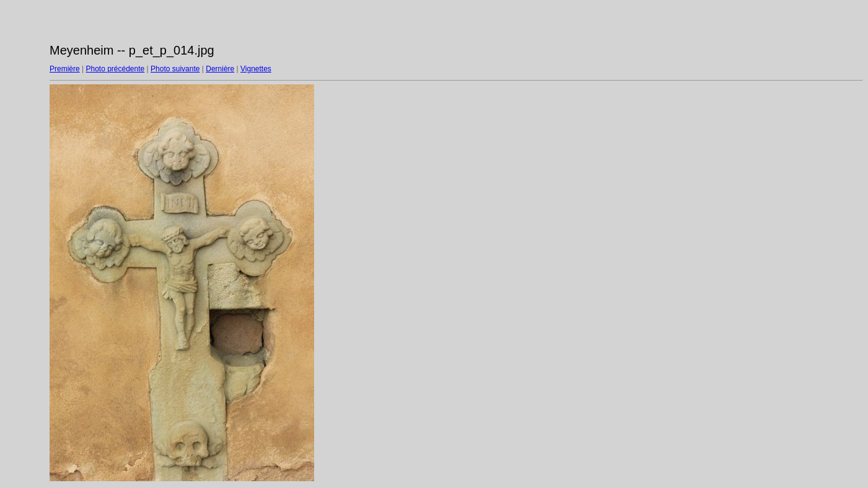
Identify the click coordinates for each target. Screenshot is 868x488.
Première (65, 69)
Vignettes (256, 69)
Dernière (220, 69)
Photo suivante (175, 69)
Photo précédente (115, 69)
